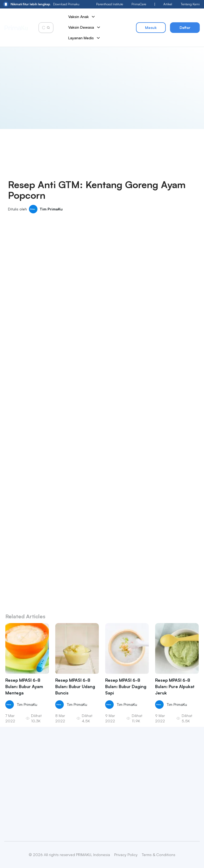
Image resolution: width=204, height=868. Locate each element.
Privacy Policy (126, 855)
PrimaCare (139, 4)
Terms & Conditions (159, 855)
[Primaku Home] (16, 28)
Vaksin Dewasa (85, 27)
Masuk (151, 27)
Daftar (185, 27)
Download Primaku (41, 4)
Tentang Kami (190, 4)
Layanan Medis (84, 38)
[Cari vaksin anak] (44, 28)
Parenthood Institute (110, 4)
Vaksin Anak (82, 17)
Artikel (168, 4)
